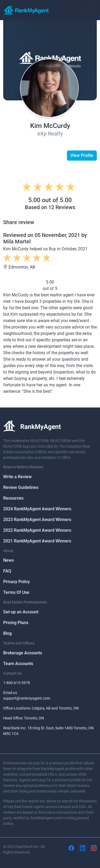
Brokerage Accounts (23, 653)
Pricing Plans (16, 623)
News (9, 560)
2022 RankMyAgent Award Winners (37, 530)
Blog (7, 633)
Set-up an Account (21, 612)
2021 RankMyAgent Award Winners (37, 541)
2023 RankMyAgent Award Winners (37, 520)
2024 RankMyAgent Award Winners (37, 509)
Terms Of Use (16, 592)
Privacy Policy (17, 582)
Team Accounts (18, 664)
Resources (13, 498)
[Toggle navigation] (89, 10)
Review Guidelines (21, 487)
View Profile (82, 155)
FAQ (7, 571)
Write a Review (17, 477)
